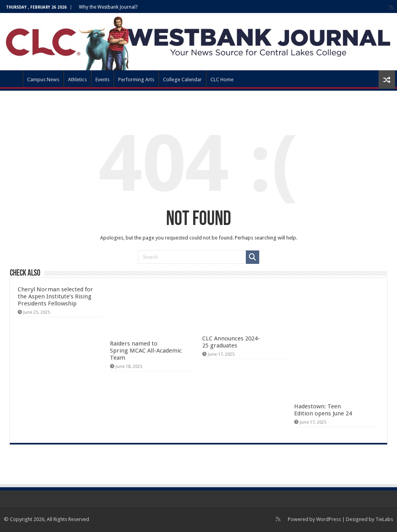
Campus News (43, 80)
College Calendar (182, 80)
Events (102, 80)
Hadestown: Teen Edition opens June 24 (323, 410)
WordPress (328, 519)
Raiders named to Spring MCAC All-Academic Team (146, 351)
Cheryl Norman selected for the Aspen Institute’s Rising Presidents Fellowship (55, 296)
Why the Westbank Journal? (108, 7)
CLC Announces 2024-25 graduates (231, 342)
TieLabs (384, 519)
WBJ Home (12, 79)
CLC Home (222, 80)
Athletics (77, 80)
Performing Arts (136, 80)
